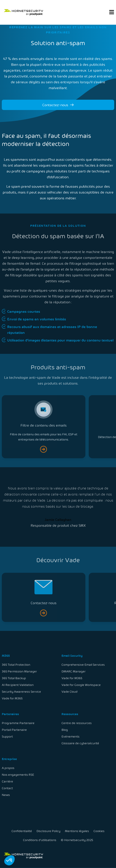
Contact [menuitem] (8, 787)
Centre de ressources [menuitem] (76, 723)
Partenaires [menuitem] (11, 714)
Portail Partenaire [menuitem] (15, 730)
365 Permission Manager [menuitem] (20, 672)
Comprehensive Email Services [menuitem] (83, 665)
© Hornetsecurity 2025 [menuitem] (77, 840)
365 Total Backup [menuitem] (14, 679)
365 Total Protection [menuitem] (16, 665)
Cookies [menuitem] (98, 831)
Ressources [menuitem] (70, 714)
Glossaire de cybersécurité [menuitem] (80, 743)
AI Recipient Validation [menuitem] (18, 685)
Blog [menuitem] (65, 730)
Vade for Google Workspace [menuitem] (81, 685)
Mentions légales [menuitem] (77, 831)
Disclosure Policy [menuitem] (48, 831)
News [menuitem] (6, 794)
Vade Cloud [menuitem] (69, 692)
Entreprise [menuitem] (10, 758)
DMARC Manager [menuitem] (73, 672)
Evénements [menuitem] (70, 736)
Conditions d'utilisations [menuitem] (40, 840)
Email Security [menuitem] (72, 656)
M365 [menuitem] (6, 656)
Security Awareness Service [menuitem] (22, 692)
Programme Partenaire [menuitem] (19, 723)
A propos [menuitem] (9, 767)
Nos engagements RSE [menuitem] (18, 774)
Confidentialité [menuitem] (22, 831)
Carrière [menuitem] (8, 780)
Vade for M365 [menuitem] (13, 699)
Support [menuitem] (8, 736)
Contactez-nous (58, 105)
